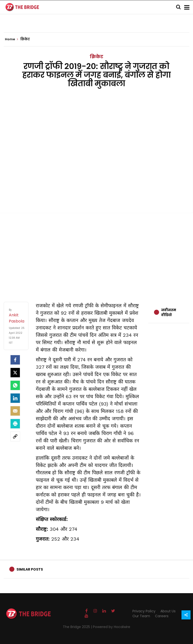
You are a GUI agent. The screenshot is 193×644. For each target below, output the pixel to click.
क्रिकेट (96, 57)
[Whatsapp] (15, 385)
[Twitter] (15, 373)
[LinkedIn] (15, 398)
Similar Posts (30, 569)
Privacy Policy (144, 611)
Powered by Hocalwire (112, 627)
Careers (162, 616)
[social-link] (15, 436)
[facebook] (15, 360)
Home (12, 39)
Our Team (141, 616)
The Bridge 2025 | (78, 627)
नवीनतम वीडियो (169, 312)
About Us (168, 611)
